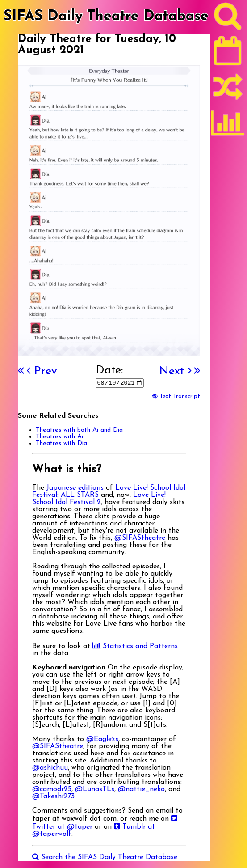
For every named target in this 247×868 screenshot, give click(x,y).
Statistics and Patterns (135, 646)
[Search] (228, 18)
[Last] (197, 371)
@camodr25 (52, 789)
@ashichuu (50, 768)
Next (175, 371)
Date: (109, 370)
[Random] (228, 91)
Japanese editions (75, 488)
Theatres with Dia (61, 443)
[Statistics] (228, 126)
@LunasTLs (95, 789)
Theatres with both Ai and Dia (79, 430)
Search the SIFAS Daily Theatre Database (105, 857)
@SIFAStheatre (140, 538)
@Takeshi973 (53, 796)
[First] (21, 371)
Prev (42, 371)
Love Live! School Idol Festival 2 (99, 499)
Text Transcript (176, 396)
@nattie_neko (141, 789)
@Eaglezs (102, 739)
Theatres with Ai (59, 437)
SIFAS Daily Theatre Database (106, 17)
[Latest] (228, 54)
